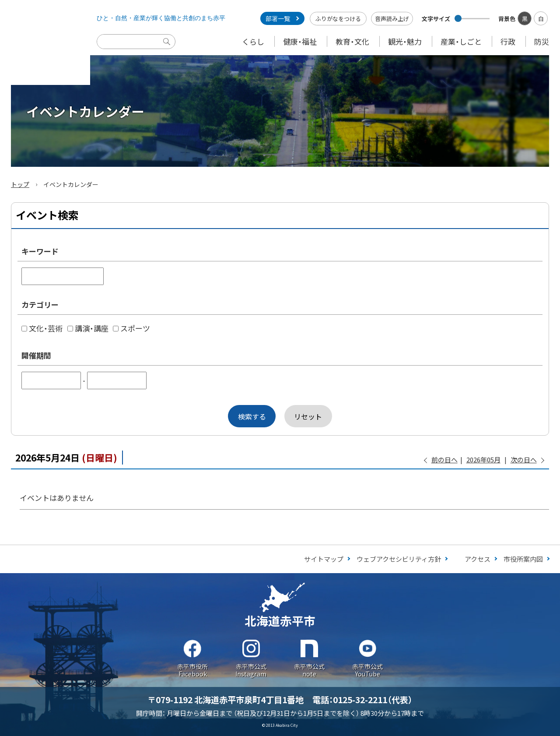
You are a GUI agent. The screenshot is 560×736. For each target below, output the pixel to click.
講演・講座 (88, 328)
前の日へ (444, 460)
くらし (253, 41)
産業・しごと (461, 41)
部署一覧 (278, 18)
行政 (508, 41)
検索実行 (169, 48)
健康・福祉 (300, 41)
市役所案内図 (523, 559)
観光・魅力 (405, 41)
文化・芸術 (42, 328)
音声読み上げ (392, 19)
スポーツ (131, 328)
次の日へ (524, 460)
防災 (542, 41)
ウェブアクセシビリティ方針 (399, 559)
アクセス (478, 559)
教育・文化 (352, 41)
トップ (20, 184)
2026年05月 (483, 460)
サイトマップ (324, 559)
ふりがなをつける (338, 19)
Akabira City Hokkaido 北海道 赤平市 (45, 42)
